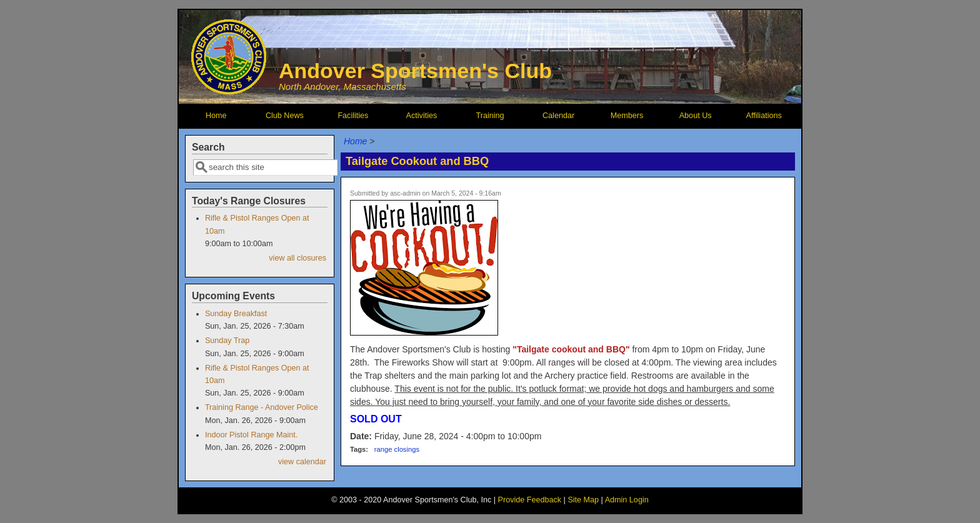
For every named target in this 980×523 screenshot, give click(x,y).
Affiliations (764, 116)
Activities (422, 116)
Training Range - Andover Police (262, 407)
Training (490, 116)
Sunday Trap (227, 341)
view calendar (302, 462)
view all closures (297, 258)
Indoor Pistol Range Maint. (251, 435)
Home (216, 116)
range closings (397, 449)
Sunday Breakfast (236, 314)
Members (627, 116)
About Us (696, 116)
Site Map (583, 500)
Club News (285, 116)
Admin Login (627, 500)
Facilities (353, 116)
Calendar (558, 116)
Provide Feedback (530, 500)
